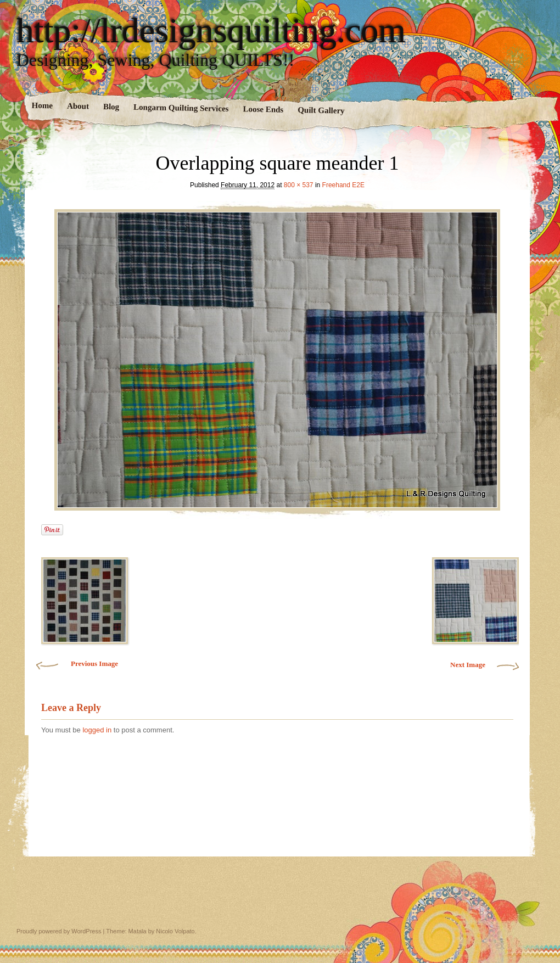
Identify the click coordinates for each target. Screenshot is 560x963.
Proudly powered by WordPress (59, 931)
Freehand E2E (343, 185)
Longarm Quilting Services (181, 108)
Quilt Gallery (321, 110)
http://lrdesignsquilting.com (211, 31)
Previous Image (94, 664)
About (78, 106)
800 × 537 (299, 185)
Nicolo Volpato (175, 931)
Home (43, 106)
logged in (97, 730)
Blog (111, 107)
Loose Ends (263, 109)
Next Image (468, 665)
